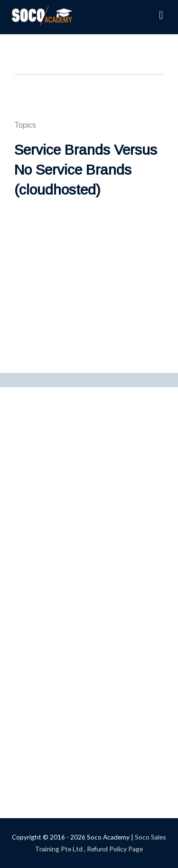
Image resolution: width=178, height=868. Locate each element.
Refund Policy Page (115, 849)
